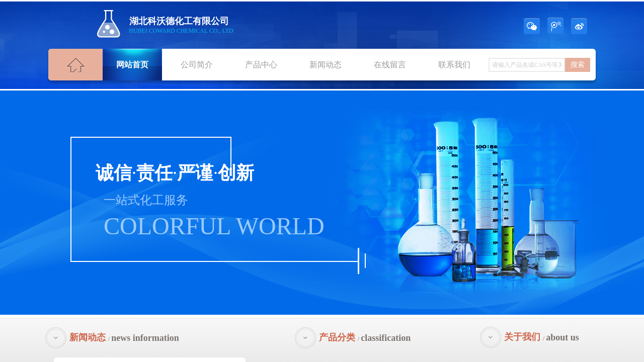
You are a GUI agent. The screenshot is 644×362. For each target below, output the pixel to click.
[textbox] (527, 65)
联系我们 (454, 65)
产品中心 (261, 65)
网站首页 (132, 65)
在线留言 (390, 65)
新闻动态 (326, 65)
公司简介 (197, 65)
